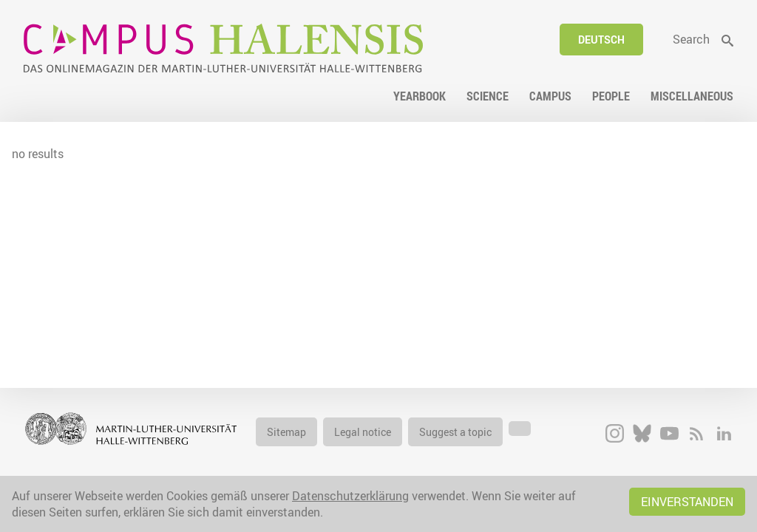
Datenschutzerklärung (350, 496)
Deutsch (601, 40)
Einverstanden (687, 502)
